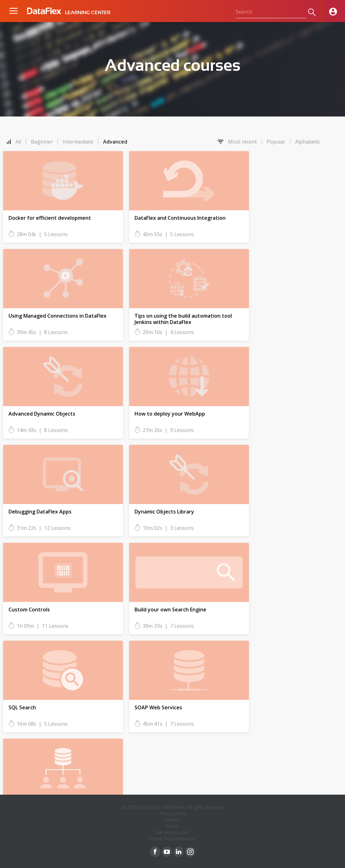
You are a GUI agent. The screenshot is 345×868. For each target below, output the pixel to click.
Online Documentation (173, 839)
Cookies (173, 820)
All (18, 142)
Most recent (242, 142)
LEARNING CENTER (88, 13)
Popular (276, 142)
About (172, 826)
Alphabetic (308, 142)
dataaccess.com (173, 832)
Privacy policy (173, 813)
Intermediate (78, 142)
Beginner (42, 142)
